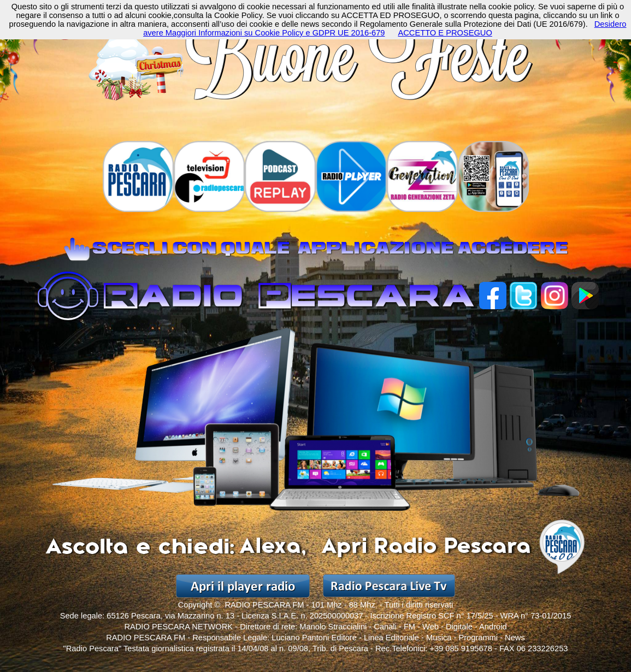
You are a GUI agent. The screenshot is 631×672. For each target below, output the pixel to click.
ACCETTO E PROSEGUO (445, 33)
